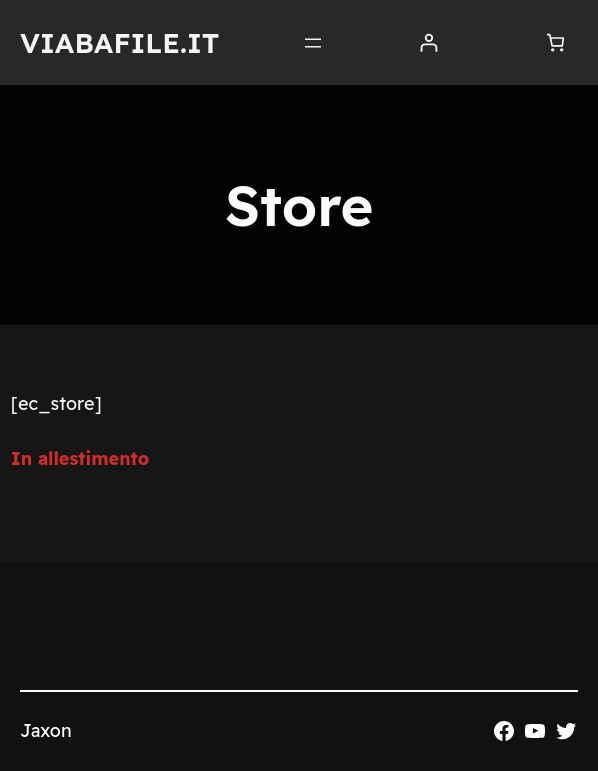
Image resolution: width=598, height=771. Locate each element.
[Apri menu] (313, 43)
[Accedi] (428, 42)
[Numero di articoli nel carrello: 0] (555, 42)
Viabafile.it (119, 42)
